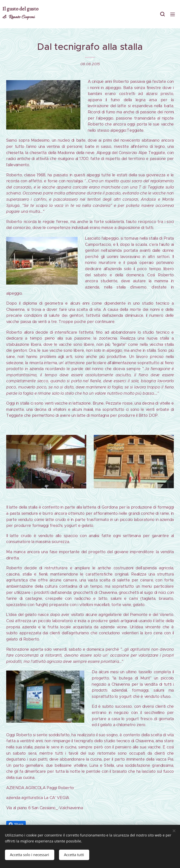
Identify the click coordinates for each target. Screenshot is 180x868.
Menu (173, 14)
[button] (162, 14)
